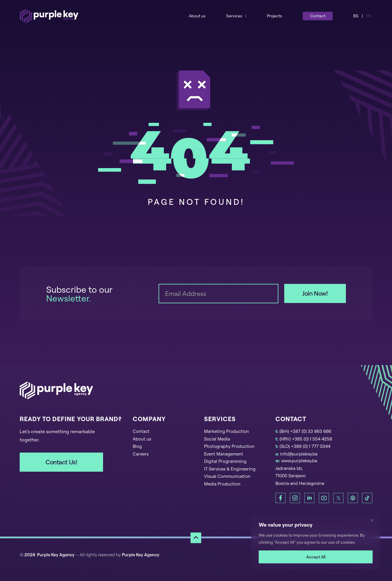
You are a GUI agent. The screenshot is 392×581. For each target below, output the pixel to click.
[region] (316, 542)
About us (197, 16)
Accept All (316, 557)
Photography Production (229, 446)
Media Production (222, 484)
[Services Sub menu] (246, 16)
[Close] (374, 520)
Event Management (224, 454)
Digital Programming (225, 461)
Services (234, 16)
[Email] (219, 294)
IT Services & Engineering (230, 469)
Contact (318, 16)
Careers (141, 454)
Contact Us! (61, 462)
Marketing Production (227, 431)
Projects (275, 16)
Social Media (217, 439)
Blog (137, 446)
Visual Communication (227, 476)
